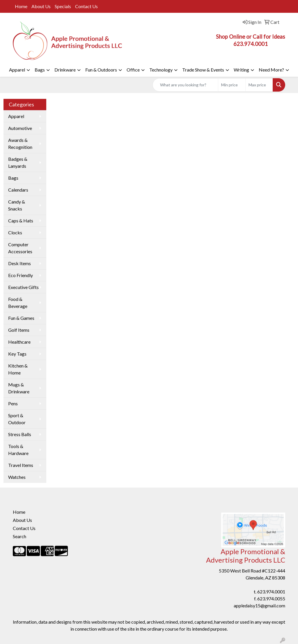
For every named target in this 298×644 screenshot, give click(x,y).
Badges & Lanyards (18, 162)
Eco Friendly (21, 275)
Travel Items (21, 465)
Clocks (15, 232)
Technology (161, 70)
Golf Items (19, 330)
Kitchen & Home (18, 369)
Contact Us (86, 6)
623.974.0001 (271, 592)
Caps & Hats (21, 221)
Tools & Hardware (18, 450)
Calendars (18, 190)
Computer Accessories (20, 248)
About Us (41, 6)
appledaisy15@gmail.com (259, 605)
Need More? (271, 70)
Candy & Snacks (17, 205)
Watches (17, 477)
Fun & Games (21, 318)
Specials (63, 6)
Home (21, 6)
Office (133, 70)
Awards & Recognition (20, 143)
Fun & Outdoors (101, 70)
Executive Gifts (23, 287)
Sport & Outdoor (17, 419)
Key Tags (17, 354)
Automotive (20, 128)
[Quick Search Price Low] (232, 85)
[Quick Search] (185, 85)
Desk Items (19, 263)
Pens (13, 403)
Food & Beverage (18, 303)
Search (19, 536)
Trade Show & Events (203, 70)
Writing (241, 70)
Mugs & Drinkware (19, 388)
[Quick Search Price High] (259, 85)
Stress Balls (20, 434)
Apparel (17, 70)
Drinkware (65, 70)
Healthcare (19, 342)
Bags (40, 70)
